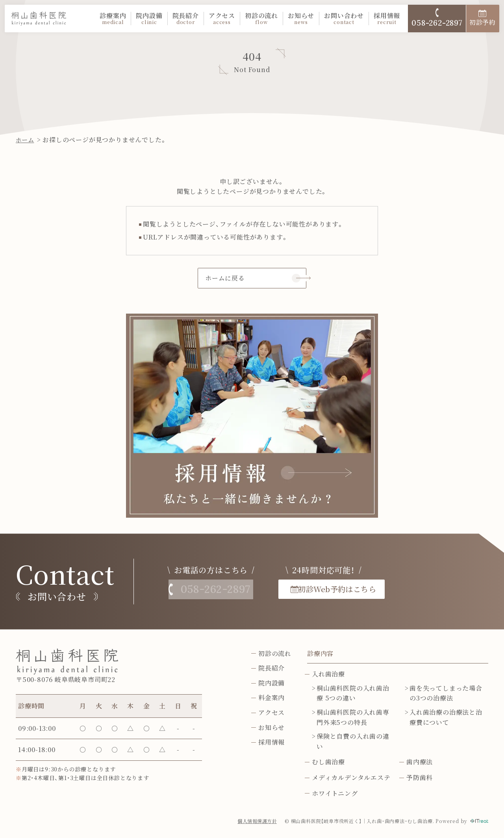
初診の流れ (261, 19)
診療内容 (320, 654)
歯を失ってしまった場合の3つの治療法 (446, 694)
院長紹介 (186, 19)
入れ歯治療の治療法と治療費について (446, 718)
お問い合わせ (344, 19)
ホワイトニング (335, 794)
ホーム (26, 140)
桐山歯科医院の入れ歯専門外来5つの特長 (353, 718)
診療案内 (113, 19)
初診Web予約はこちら (350, 590)
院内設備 (149, 19)
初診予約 (483, 18)
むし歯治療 (328, 763)
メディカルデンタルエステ (351, 778)
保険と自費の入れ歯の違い (353, 742)
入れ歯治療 (328, 675)
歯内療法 (420, 763)
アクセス (222, 19)
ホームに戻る (225, 278)
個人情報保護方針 (257, 822)
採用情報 (387, 19)
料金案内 (271, 698)
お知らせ (301, 19)
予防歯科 (420, 778)
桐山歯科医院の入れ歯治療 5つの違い (353, 694)
